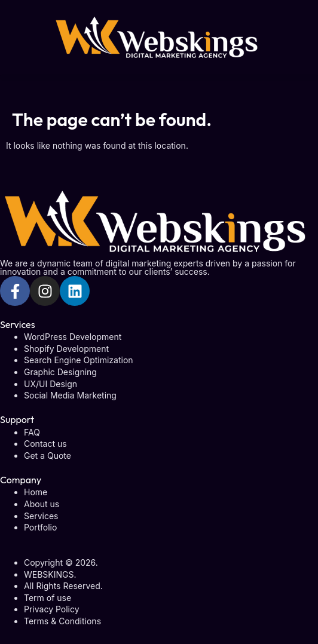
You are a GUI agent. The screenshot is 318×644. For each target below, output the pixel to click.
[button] (159, 77)
